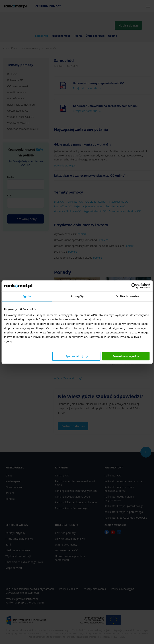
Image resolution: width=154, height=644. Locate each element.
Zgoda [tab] (27, 296)
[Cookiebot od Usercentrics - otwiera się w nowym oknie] (134, 286)
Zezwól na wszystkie (126, 356)
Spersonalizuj (77, 356)
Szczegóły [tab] (77, 296)
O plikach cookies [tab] (127, 296)
